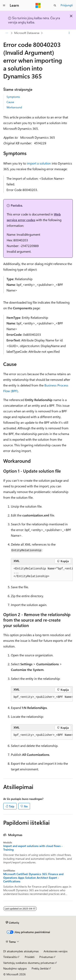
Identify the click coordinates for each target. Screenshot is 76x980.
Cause (10, 102)
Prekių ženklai (40, 968)
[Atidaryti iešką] (55, 5)
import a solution (39, 163)
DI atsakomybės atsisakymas (21, 951)
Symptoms (13, 97)
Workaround (14, 107)
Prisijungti (67, 5)
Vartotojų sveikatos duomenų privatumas (29, 963)
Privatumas (46, 957)
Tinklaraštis (10, 957)
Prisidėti (30, 957)
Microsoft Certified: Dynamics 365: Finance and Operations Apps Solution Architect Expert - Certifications (33, 878)
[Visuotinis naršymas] (4, 5)
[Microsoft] (38, 5)
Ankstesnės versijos (56, 951)
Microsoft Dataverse (27, 33)
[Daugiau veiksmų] (69, 33)
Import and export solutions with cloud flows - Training (33, 848)
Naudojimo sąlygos (15, 968)
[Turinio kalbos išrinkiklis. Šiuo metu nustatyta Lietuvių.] (12, 922)
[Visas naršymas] (7, 33)
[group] (42, 573)
